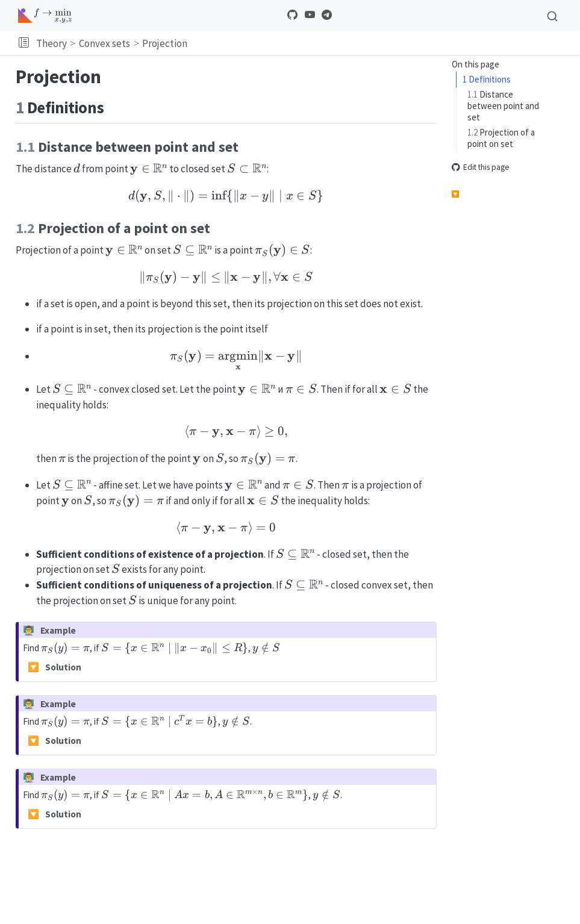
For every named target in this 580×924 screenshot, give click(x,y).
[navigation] (382, 43)
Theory (51, 43)
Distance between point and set (503, 105)
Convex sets (104, 43)
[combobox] (552, 16)
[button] (24, 43)
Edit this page (481, 168)
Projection (165, 43)
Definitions (487, 79)
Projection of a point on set (501, 138)
